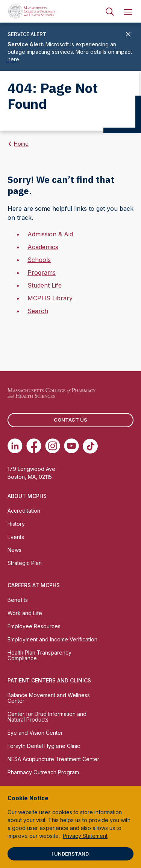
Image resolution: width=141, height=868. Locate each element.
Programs (42, 273)
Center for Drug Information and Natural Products (47, 717)
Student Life (45, 285)
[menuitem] (110, 11)
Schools (39, 260)
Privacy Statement (85, 836)
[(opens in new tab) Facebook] (34, 446)
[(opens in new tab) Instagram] (53, 446)
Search (38, 311)
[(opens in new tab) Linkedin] (15, 446)
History (16, 524)
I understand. (71, 854)
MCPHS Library (50, 298)
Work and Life (25, 613)
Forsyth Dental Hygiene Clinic (44, 746)
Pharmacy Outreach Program (43, 772)
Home (21, 144)
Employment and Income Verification (52, 639)
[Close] (128, 35)
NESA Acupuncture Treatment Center (53, 759)
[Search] (110, 11)
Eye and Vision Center (35, 733)
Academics (43, 247)
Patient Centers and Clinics (49, 680)
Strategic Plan (25, 563)
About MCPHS (27, 496)
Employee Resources (34, 626)
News (14, 550)
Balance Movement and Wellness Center (49, 698)
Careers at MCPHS (34, 585)
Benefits (18, 600)
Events (16, 537)
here (13, 59)
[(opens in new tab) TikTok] (90, 446)
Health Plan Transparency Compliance (39, 655)
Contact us (70, 420)
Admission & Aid (50, 234)
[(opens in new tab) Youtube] (71, 446)
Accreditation (24, 511)
